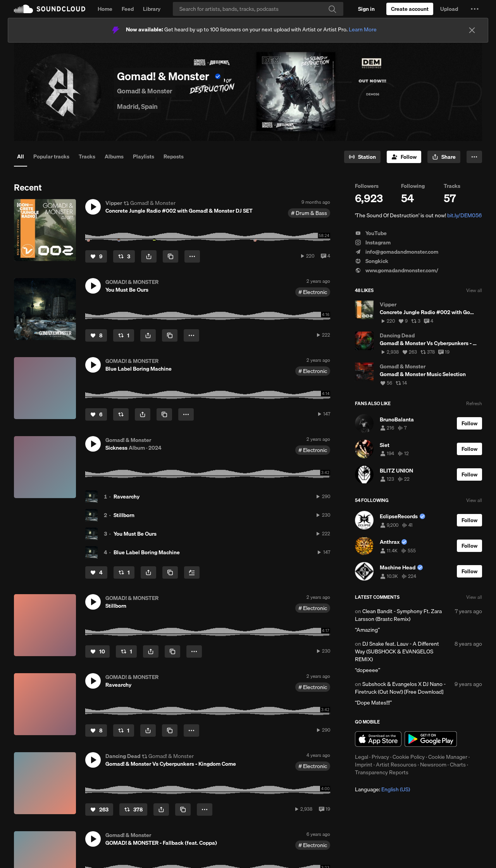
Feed (128, 9)
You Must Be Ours (135, 534)
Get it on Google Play (431, 739)
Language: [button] (382, 789)
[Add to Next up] (192, 572)
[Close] (472, 30)
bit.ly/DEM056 (464, 215)
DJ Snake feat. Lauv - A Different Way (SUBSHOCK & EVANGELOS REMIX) (397, 651)
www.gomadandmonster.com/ (397, 270)
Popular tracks (51, 156)
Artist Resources (396, 765)
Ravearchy (127, 497)
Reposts (174, 156)
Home (105, 9)
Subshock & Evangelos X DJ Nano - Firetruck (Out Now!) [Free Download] (400, 688)
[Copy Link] (170, 256)
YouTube (371, 233)
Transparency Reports (382, 772)
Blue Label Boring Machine (147, 552)
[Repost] (124, 256)
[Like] (96, 256)
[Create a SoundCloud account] (410, 9)
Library (152, 9)
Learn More (363, 29)
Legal (362, 757)
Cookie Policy (409, 757)
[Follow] (404, 157)
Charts (458, 765)
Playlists (144, 156)
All (21, 156)
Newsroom (433, 765)
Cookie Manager (448, 757)
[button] (475, 9)
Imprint (364, 765)
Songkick (372, 261)
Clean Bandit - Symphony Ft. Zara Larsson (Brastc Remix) (398, 615)
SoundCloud (50, 9)
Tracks (87, 156)
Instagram (373, 242)
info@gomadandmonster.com (397, 252)
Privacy (380, 757)
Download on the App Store (378, 739)
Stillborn (124, 515)
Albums (114, 156)
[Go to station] (362, 157)
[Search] (258, 9)
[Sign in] (366, 9)
